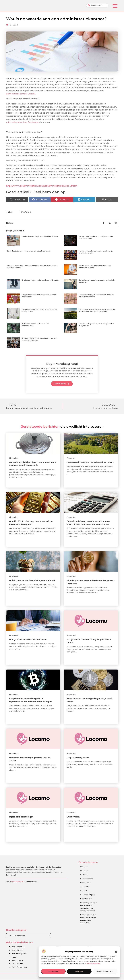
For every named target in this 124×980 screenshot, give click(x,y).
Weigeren (79, 971)
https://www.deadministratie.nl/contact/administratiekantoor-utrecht (42, 186)
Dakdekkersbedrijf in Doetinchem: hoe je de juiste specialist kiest (96, 296)
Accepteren (53, 971)
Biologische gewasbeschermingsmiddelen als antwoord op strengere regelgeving (97, 310)
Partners (84, 875)
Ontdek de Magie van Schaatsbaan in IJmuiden (40, 280)
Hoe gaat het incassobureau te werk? (28, 640)
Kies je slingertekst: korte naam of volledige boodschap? (39, 296)
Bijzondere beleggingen (21, 817)
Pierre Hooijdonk (19, 954)
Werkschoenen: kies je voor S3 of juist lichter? (40, 237)
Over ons (84, 867)
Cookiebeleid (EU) (87, 895)
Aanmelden (85, 887)
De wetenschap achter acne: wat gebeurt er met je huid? (96, 325)
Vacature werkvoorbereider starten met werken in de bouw (95, 267)
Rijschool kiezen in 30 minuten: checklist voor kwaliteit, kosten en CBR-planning (32, 267)
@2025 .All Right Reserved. (22, 891)
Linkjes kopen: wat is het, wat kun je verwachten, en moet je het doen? (89, 907)
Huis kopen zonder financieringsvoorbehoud (32, 581)
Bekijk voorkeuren (105, 971)
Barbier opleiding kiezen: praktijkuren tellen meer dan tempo (96, 238)
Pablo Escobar (18, 947)
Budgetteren (73, 817)
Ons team (84, 871)
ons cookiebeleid (93, 964)
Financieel (13, 25)
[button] (116, 952)
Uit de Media (85, 883)
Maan (14, 957)
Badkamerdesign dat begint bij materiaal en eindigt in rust (39, 310)
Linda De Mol (17, 964)
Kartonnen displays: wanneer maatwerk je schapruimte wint (96, 252)
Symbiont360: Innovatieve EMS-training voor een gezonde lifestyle (40, 339)
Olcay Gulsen (17, 951)
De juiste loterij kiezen (78, 758)
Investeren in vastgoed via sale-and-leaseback (90, 462)
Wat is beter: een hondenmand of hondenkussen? (35, 325)
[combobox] (97, 6)
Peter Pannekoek (19, 967)
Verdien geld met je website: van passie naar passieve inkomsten (88, 919)
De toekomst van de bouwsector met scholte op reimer (97, 281)
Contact (84, 891)
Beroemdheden (87, 879)
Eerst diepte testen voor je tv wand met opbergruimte (29, 251)
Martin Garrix (17, 961)
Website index (86, 899)
